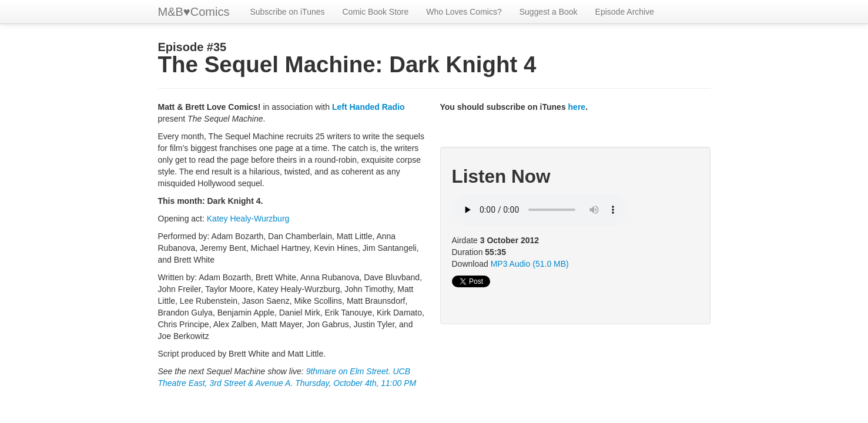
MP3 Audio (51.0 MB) (530, 264)
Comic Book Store (376, 12)
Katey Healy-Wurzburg (248, 219)
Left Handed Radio (368, 107)
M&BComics (194, 12)
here (577, 107)
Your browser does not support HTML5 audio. (540, 210)
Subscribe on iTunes (287, 12)
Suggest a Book (549, 12)
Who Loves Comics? (464, 12)
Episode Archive (625, 12)
